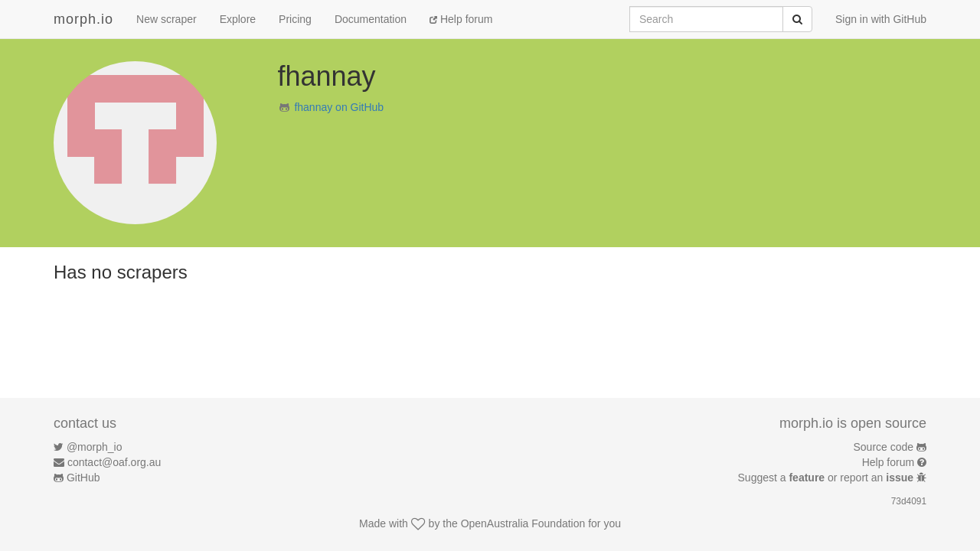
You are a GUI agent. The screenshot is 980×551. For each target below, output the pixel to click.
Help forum (461, 19)
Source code (884, 447)
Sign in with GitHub (881, 19)
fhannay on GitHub (339, 107)
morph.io (83, 19)
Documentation (371, 19)
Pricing (295, 19)
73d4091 (909, 501)
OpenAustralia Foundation (523, 523)
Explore (238, 19)
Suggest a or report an (827, 478)
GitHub (83, 478)
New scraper (167, 19)
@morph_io (95, 447)
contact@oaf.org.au (114, 462)
